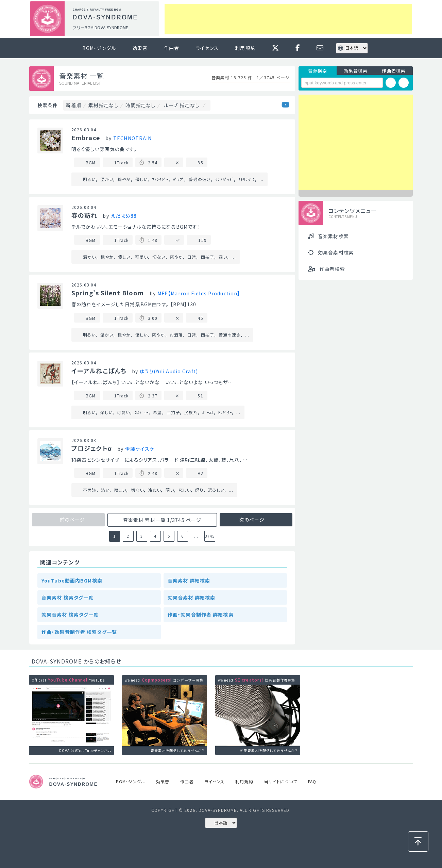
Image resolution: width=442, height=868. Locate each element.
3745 (210, 536)
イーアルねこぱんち (99, 371)
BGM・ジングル (99, 48)
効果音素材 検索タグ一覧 (70, 615)
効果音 (140, 48)
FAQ (312, 781)
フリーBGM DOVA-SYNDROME (100, 27)
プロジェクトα (92, 448)
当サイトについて (281, 781)
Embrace (86, 137)
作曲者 (172, 48)
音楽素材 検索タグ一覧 (67, 597)
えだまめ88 (124, 216)
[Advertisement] (288, 19)
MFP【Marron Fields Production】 (199, 293)
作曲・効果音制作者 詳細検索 (201, 615)
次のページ (252, 520)
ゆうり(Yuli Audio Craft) (169, 371)
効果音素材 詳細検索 (191, 597)
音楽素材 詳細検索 (189, 580)
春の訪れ (84, 215)
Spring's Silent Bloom (108, 293)
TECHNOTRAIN (132, 138)
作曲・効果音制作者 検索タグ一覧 (79, 632)
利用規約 (245, 48)
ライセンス (207, 48)
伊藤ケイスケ (140, 449)
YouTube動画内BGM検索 (72, 580)
